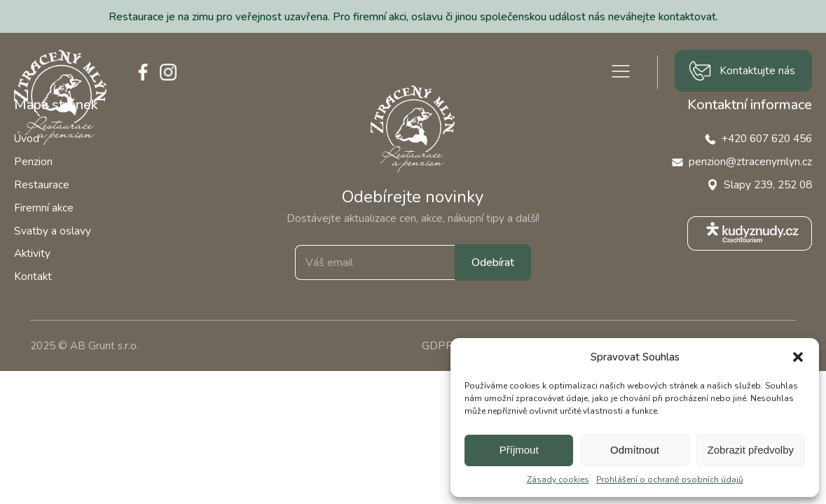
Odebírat (493, 262)
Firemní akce (44, 208)
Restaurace (42, 184)
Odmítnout (635, 450)
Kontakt (33, 276)
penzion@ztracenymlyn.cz (750, 161)
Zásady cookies (558, 479)
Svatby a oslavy (53, 231)
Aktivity (32, 253)
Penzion (33, 161)
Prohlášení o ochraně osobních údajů (670, 479)
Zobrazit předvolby (751, 450)
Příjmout (519, 450)
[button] (798, 357)
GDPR (438, 345)
